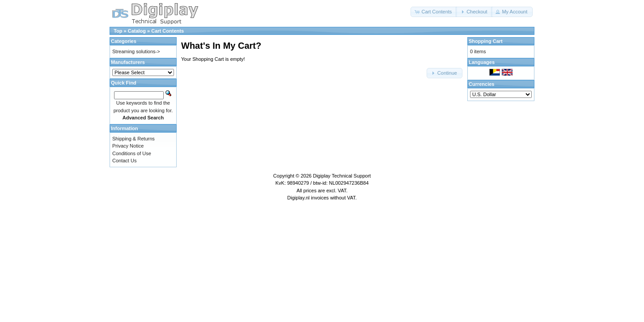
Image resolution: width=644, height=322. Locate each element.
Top (118, 31)
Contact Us (124, 161)
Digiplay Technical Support (342, 176)
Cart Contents (167, 31)
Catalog (137, 31)
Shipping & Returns (133, 139)
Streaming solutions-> (136, 51)
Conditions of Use (132, 153)
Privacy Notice (128, 146)
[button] (434, 12)
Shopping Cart (486, 41)
